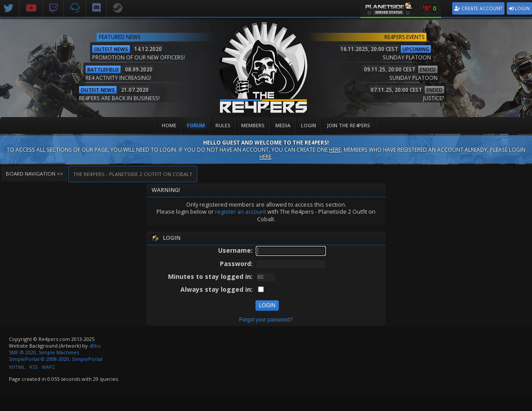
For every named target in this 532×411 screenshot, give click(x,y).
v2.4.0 (525, 113)
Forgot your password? (266, 320)
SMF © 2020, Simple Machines (44, 352)
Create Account (478, 8)
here (335, 149)
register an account (241, 212)
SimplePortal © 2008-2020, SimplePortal (56, 359)
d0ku (95, 346)
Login (519, 8)
